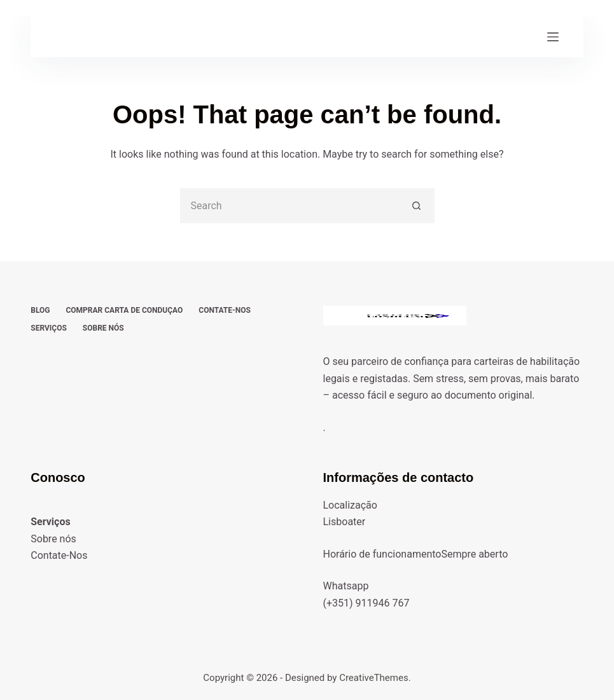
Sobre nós (103, 328)
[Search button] (417, 206)
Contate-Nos (225, 310)
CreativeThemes (374, 678)
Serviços (49, 328)
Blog (40, 310)
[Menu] (553, 37)
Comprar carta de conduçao (124, 310)
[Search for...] (290, 206)
